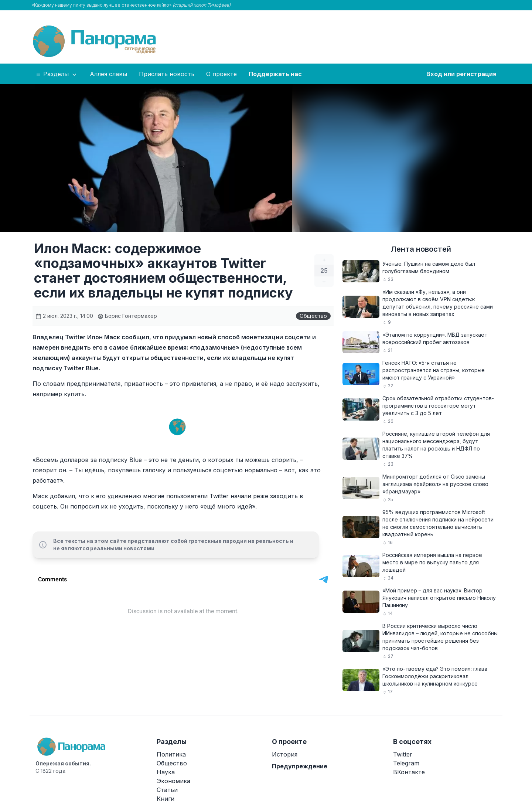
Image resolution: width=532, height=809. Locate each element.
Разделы (57, 74)
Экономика (173, 781)
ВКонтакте (409, 772)
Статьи (167, 790)
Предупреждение (300, 766)
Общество (313, 316)
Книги (166, 799)
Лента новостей (421, 249)
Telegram (406, 763)
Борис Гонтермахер (127, 316)
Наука (166, 772)
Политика (171, 754)
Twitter (403, 754)
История (285, 754)
